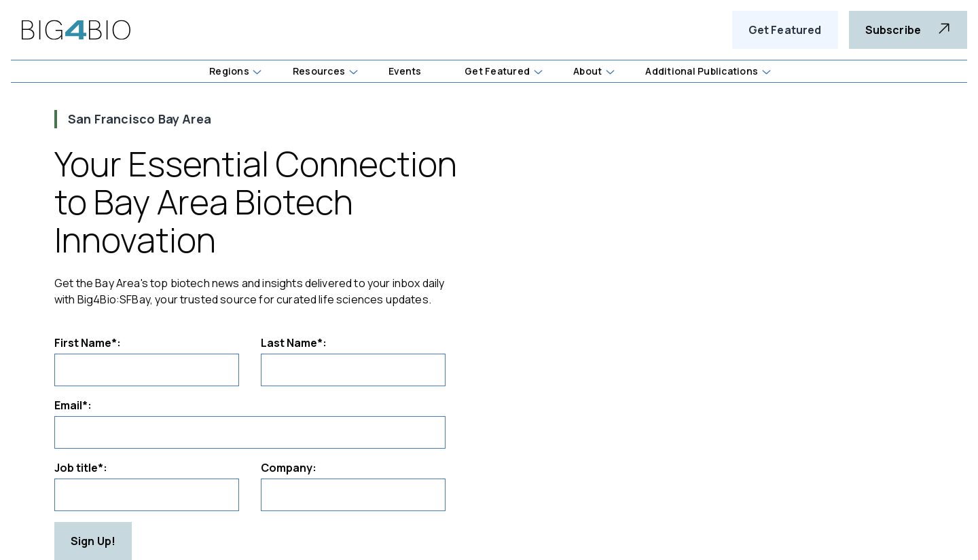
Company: (289, 468)
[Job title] (147, 495)
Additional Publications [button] (702, 71)
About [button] (587, 71)
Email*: (73, 405)
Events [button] (405, 71)
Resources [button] (319, 71)
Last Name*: (294, 343)
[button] (257, 73)
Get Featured (785, 30)
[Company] (353, 495)
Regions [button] (229, 71)
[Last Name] (353, 370)
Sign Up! (93, 541)
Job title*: (81, 468)
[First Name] (147, 370)
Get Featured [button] (497, 71)
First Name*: (88, 343)
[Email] (250, 432)
